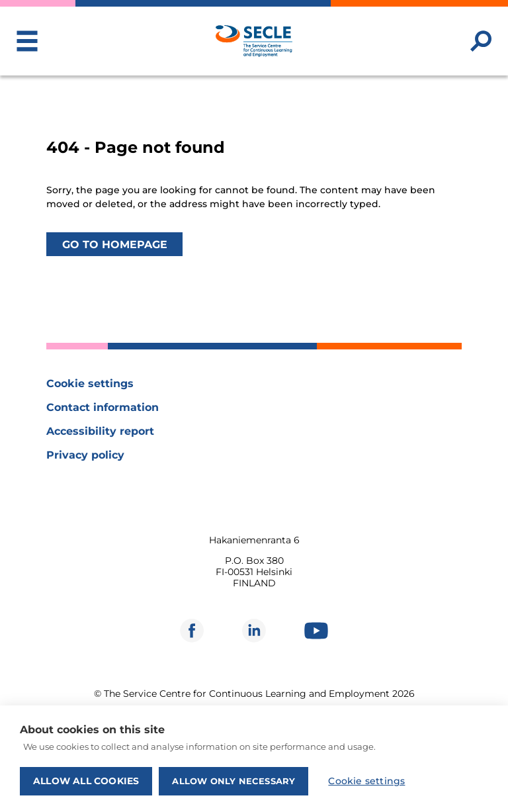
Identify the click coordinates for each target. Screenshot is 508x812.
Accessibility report (100, 431)
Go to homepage (115, 244)
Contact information (103, 407)
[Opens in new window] (192, 631)
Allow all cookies (86, 781)
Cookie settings (90, 383)
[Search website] (481, 41)
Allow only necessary (233, 781)
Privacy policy (85, 455)
